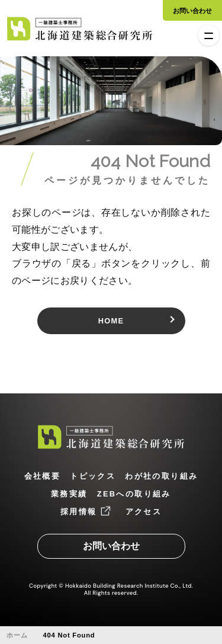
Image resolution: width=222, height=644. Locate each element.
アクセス (144, 512)
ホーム (17, 635)
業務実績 (69, 494)
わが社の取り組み (161, 476)
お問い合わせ (192, 11)
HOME (111, 321)
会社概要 (43, 476)
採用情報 (79, 512)
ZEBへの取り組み (134, 494)
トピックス (93, 476)
